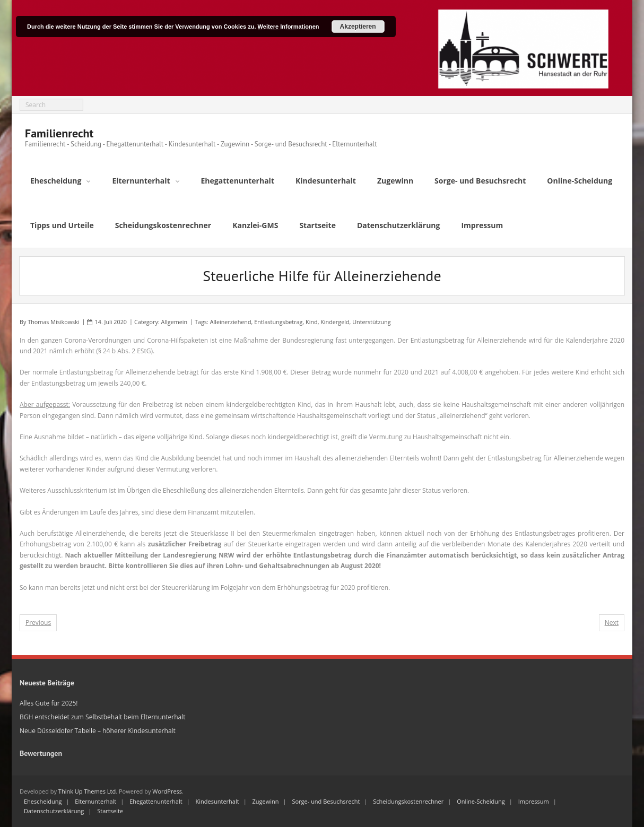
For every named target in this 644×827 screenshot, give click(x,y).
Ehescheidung (43, 801)
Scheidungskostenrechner (408, 801)
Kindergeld (335, 322)
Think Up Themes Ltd (87, 791)
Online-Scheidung (481, 801)
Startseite (110, 811)
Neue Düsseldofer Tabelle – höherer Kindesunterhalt (98, 731)
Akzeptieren (358, 27)
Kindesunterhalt (217, 801)
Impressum (534, 801)
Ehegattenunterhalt (156, 801)
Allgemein (175, 322)
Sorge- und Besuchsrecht (326, 801)
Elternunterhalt (95, 801)
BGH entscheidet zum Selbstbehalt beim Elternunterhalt (103, 717)
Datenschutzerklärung (54, 811)
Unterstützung (371, 322)
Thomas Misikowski (53, 322)
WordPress (167, 791)
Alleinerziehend (231, 322)
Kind (312, 322)
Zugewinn (266, 801)
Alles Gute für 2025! (49, 703)
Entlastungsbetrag (278, 322)
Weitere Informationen (289, 27)
